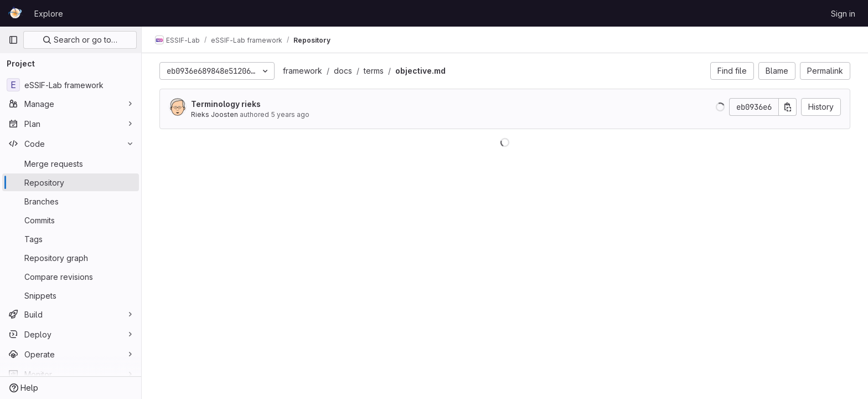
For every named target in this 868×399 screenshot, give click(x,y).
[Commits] (71, 220)
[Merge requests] (71, 163)
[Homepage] (16, 13)
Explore (49, 14)
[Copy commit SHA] (788, 107)
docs (343, 71)
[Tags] (71, 239)
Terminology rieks (226, 104)
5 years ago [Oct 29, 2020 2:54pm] (290, 114)
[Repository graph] (71, 258)
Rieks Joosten (215, 114)
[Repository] (71, 182)
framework (303, 71)
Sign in (843, 14)
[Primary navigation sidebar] (13, 40)
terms (374, 71)
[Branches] (71, 201)
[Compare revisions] (71, 277)
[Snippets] (71, 295)
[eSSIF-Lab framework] (71, 85)
